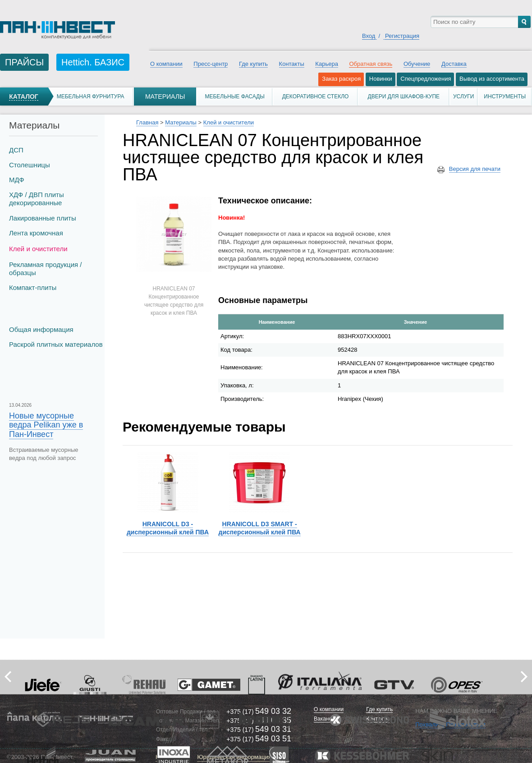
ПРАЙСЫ (24, 62)
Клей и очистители (38, 249)
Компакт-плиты (33, 287)
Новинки (381, 79)
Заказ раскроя (341, 79)
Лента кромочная (36, 233)
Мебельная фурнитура (91, 97)
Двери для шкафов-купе (404, 97)
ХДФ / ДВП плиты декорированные (37, 199)
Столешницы (30, 165)
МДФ (17, 180)
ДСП (16, 150)
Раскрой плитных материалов (56, 344)
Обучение (417, 64)
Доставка (454, 64)
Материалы (165, 97)
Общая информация (41, 329)
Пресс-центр (211, 64)
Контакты (292, 64)
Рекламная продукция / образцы (45, 269)
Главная (147, 122)
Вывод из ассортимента (492, 79)
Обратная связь (371, 64)
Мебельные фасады (234, 97)
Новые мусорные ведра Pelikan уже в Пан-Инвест (46, 425)
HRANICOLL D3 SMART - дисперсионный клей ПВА (260, 528)
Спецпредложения (426, 79)
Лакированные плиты (43, 218)
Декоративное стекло (316, 97)
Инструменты (505, 97)
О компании (166, 64)
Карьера (327, 64)
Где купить (253, 64)
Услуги (464, 97)
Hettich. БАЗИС (93, 62)
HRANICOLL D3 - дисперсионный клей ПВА (168, 528)
